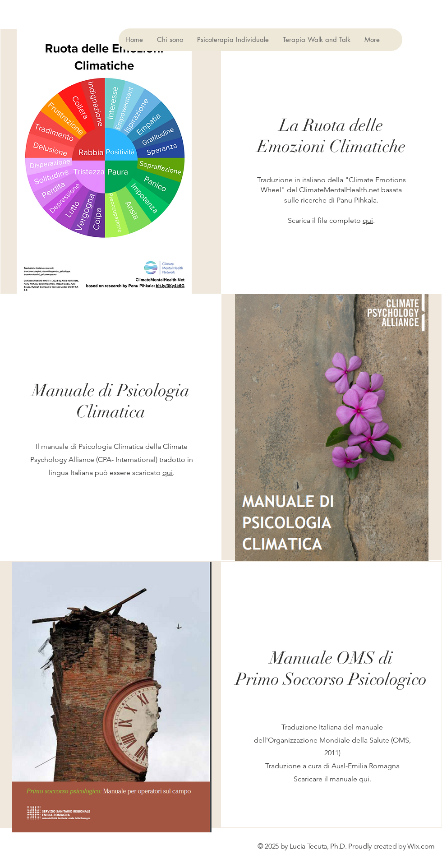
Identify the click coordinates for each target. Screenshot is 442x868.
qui (368, 220)
